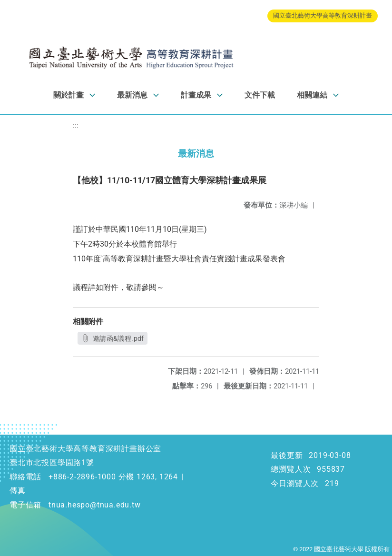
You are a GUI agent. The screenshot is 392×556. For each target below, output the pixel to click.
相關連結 (312, 95)
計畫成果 (196, 95)
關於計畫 (69, 95)
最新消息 (132, 95)
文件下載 (260, 95)
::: (76, 125)
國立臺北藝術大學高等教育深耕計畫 (323, 15)
